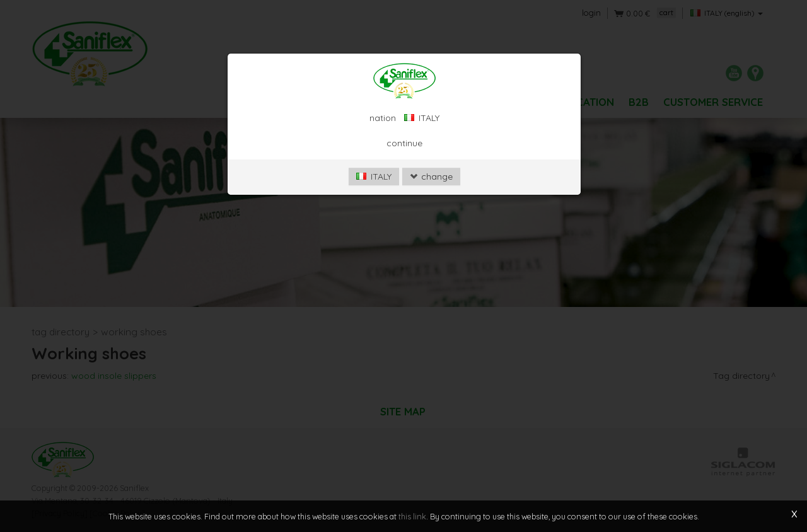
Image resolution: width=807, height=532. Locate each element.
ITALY (374, 176)
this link (412, 516)
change (431, 176)
